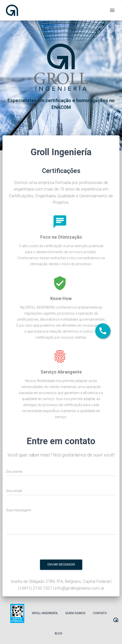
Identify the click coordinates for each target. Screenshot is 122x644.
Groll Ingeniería (45, 613)
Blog (58, 633)
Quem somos (75, 613)
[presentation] (81, 548)
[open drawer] (112, 10)
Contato (100, 613)
